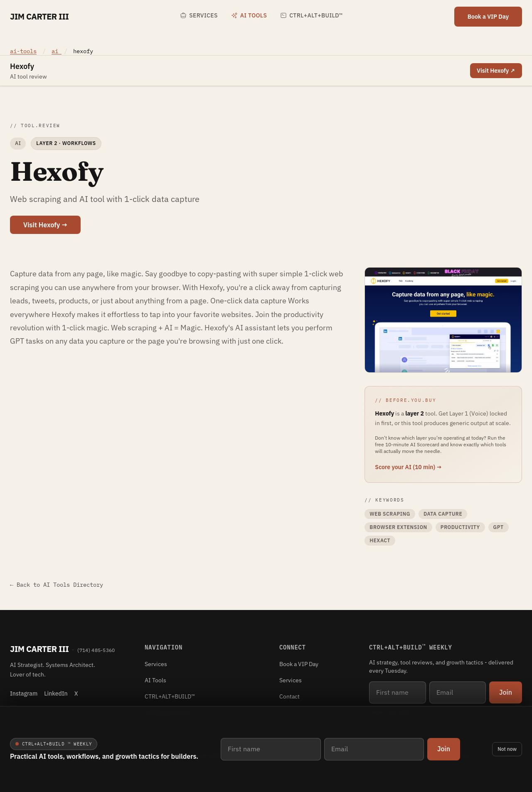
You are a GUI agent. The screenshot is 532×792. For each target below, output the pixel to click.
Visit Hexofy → (45, 225)
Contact (289, 696)
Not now (507, 749)
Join (444, 749)
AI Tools (249, 15)
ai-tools (23, 51)
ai (57, 51)
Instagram (24, 694)
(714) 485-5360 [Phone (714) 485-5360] (96, 650)
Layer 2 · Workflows (66, 143)
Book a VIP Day (488, 17)
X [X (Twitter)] (76, 694)
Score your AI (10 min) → (408, 467)
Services (199, 15)
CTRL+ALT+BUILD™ (312, 15)
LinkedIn (56, 694)
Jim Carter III (39, 16)
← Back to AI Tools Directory (57, 585)
